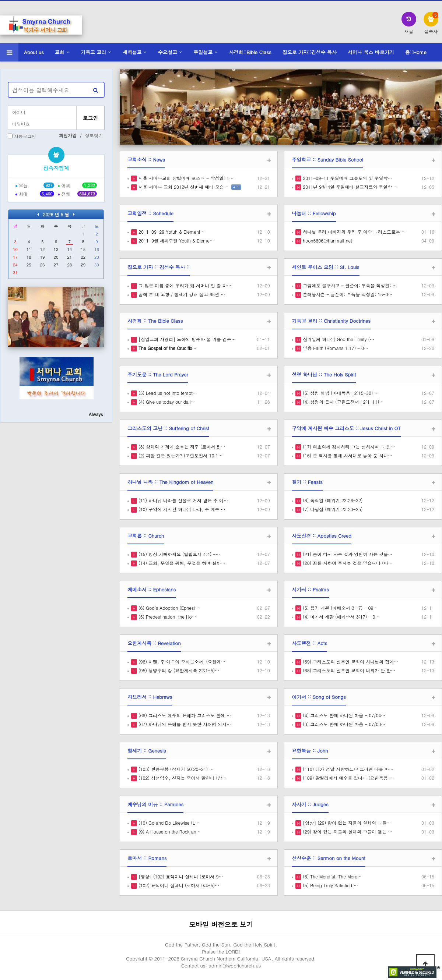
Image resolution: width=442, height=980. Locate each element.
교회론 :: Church (146, 536)
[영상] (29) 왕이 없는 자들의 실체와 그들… (346, 823)
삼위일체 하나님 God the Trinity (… (338, 339)
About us (34, 52)
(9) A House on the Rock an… (169, 832)
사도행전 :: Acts (309, 643)
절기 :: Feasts (307, 482)
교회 (60, 52)
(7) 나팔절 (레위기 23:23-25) (332, 509)
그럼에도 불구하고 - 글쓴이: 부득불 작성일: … (349, 285)
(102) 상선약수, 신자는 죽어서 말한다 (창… (182, 778)
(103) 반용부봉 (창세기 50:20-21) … (175, 769)
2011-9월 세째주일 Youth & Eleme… (176, 240)
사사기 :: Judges (310, 804)
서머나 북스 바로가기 (371, 52)
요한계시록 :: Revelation (154, 643)
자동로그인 (25, 136)
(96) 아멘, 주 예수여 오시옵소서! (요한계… (181, 661)
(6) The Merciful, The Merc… (331, 876)
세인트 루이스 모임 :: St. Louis (325, 267)
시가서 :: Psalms (310, 589)
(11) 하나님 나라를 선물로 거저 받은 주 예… (183, 500)
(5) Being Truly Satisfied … (330, 885)
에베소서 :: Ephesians (152, 589)
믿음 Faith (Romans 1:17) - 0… (335, 348)
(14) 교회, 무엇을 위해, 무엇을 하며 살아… (181, 563)
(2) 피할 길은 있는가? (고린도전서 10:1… (180, 455)
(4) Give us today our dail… (166, 402)
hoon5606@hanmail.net (327, 240)
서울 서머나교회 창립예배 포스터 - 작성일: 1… (185, 178)
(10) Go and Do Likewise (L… (168, 823)
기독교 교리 (93, 52)
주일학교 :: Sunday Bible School (327, 160)
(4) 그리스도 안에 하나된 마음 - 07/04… (343, 715)
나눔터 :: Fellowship (314, 213)
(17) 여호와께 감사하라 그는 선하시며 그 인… (348, 447)
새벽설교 (132, 52)
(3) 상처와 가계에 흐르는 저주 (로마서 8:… (181, 447)
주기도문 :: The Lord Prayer (158, 374)
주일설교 (203, 52)
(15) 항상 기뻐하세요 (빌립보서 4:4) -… (178, 554)
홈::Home (416, 52)
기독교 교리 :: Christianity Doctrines (331, 321)
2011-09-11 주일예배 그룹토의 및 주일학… (347, 178)
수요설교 (168, 52)
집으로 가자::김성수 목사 (310, 52)
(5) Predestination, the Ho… (167, 617)
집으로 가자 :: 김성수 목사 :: (159, 267)
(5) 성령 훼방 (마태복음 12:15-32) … (340, 393)
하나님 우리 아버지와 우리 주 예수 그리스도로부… (353, 232)
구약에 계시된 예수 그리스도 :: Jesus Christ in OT (346, 428)
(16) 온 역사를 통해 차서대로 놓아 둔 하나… (347, 455)
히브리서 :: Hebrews (150, 697)
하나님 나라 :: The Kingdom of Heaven (170, 482)
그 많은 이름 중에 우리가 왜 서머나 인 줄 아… (184, 285)
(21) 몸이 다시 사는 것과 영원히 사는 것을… (347, 554)
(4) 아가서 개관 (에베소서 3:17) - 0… (340, 617)
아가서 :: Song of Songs (319, 697)
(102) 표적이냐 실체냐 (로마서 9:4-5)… (178, 885)
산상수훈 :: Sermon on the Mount (329, 858)
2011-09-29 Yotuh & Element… (171, 232)
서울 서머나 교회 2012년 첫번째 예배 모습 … (183, 187)
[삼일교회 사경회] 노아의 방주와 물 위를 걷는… (186, 339)
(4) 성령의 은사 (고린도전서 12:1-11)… (342, 402)
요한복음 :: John (310, 751)
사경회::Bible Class (250, 52)
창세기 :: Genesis (147, 751)
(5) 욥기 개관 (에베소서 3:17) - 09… (339, 608)
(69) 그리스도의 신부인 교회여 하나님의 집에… (350, 661)
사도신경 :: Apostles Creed (322, 536)
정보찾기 (94, 135)
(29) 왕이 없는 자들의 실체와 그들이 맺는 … (347, 832)
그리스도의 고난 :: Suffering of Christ (168, 428)
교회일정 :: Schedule (150, 213)
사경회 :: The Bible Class (155, 321)
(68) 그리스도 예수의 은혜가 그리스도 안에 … (184, 715)
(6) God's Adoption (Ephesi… (168, 608)
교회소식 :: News (146, 160)
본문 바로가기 (0, 0)
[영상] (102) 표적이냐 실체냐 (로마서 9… (180, 876)
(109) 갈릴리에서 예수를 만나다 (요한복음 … (348, 778)
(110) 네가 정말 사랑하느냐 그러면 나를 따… (347, 769)
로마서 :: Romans (147, 858)
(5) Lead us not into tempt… (167, 393)
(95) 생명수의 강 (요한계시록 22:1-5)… (178, 670)
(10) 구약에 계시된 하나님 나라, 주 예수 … (181, 509)
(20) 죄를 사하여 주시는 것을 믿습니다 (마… (347, 563)
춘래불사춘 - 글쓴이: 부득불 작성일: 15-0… (347, 294)
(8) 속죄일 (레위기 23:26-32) (332, 500)
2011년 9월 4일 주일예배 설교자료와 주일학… (349, 187)
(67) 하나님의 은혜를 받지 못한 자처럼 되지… (184, 724)
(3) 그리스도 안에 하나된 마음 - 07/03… (343, 724)
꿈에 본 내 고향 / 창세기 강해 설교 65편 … (181, 294)
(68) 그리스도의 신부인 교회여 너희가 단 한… (348, 670)
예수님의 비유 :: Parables (155, 804)
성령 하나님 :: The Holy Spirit (324, 374)
